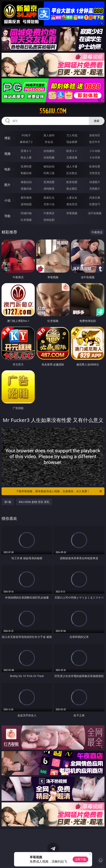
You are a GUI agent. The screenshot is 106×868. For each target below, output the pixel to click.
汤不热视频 (95, 213)
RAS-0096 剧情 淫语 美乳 (34, 502)
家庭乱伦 (49, 198)
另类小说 (49, 204)
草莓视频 (72, 213)
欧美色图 (72, 182)
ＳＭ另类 (95, 157)
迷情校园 (26, 204)
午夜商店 (49, 213)
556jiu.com (53, 111)
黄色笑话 (72, 204)
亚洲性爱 (26, 166)
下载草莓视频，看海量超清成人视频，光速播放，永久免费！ (59, 491)
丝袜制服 (49, 157)
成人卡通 (72, 166)
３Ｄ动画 (95, 151)
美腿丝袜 (26, 189)
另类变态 (95, 173)
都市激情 (26, 198)
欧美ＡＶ (72, 151)
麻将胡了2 (26, 142)
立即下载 (80, 859)
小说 (7, 200)
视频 (7, 154)
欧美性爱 (95, 166)
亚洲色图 (49, 182)
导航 (7, 216)
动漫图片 (95, 182)
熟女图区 (72, 189)
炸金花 (49, 142)
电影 (7, 169)
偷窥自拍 (26, 182)
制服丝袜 (26, 173)
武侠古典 (95, 198)
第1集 (8, 502)
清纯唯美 (49, 189)
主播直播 (72, 157)
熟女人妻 (26, 157)
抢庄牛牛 (95, 142)
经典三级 (49, 173)
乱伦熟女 (72, 173)
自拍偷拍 (49, 151)
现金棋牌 (72, 142)
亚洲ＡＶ (26, 151)
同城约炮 (26, 213)
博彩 (7, 138)
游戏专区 (95, 135)
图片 (7, 185)
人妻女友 (72, 198)
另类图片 (95, 189)
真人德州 (49, 135)
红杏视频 (26, 220)
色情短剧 (49, 220)
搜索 (97, 121)
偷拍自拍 (49, 166)
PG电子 (26, 135)
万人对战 (72, 135)
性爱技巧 (95, 204)
